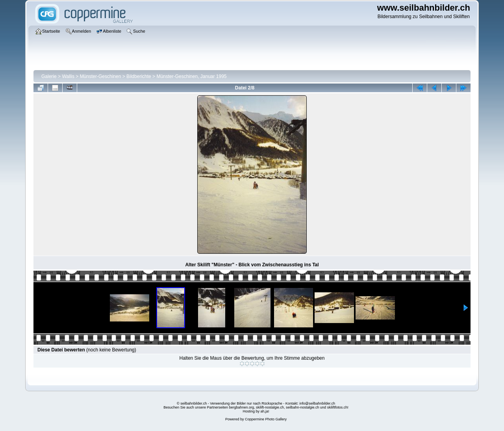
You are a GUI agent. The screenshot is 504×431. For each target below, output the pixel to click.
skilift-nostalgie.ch (270, 407)
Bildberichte (139, 76)
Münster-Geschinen (101, 76)
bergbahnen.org (241, 407)
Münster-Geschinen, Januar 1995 (191, 76)
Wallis (68, 76)
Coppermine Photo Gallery (266, 419)
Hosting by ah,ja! (256, 411)
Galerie (49, 76)
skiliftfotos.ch (337, 407)
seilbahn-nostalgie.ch (303, 407)
